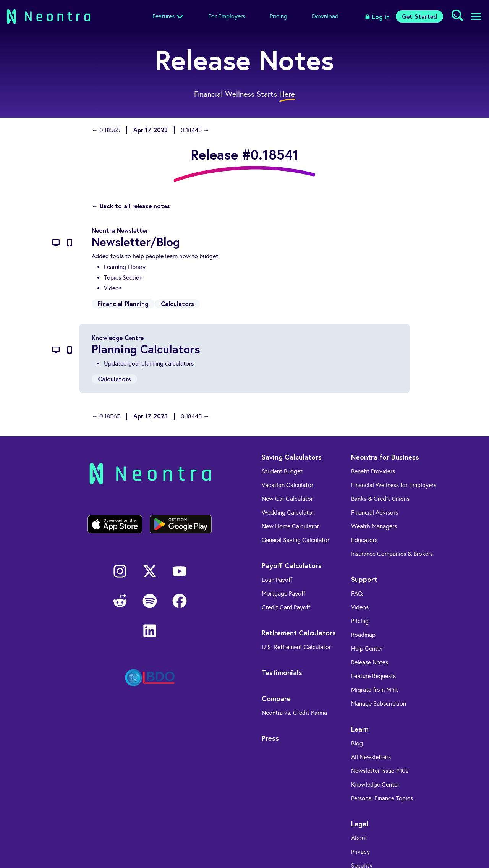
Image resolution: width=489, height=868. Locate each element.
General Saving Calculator (296, 540)
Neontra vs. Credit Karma (294, 713)
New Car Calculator (287, 499)
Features (164, 16)
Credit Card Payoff (286, 607)
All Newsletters (371, 757)
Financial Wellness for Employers (394, 485)
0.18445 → (195, 130)
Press (270, 738)
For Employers (227, 16)
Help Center (367, 649)
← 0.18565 (106, 130)
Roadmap (363, 635)
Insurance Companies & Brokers (392, 554)
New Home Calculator (290, 526)
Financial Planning (123, 304)
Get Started (419, 16)
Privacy (360, 852)
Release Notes (370, 662)
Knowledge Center (375, 785)
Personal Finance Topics (382, 798)
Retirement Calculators (299, 633)
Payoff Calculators (292, 565)
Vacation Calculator (287, 485)
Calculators (177, 304)
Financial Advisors (375, 513)
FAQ (357, 594)
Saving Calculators (292, 457)
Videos (360, 607)
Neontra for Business (385, 457)
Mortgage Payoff (283, 594)
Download (325, 16)
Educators (364, 540)
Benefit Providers (373, 471)
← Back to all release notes (131, 206)
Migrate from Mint (375, 690)
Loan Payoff (277, 580)
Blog (357, 743)
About (359, 838)
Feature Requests (373, 676)
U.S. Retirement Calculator (296, 647)
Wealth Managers (374, 526)
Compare (276, 698)
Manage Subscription (379, 704)
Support (364, 579)
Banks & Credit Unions (380, 499)
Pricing (279, 16)
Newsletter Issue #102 (380, 771)
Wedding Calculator (288, 513)
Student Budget (282, 471)
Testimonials (282, 672)
